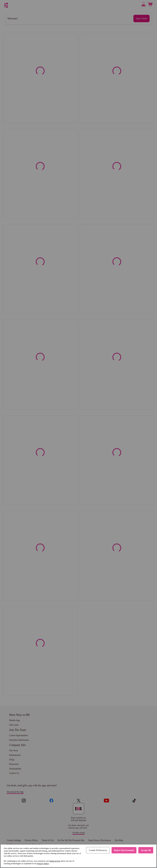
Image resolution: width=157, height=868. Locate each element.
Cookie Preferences (98, 850)
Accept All (146, 850)
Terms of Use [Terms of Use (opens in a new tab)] (55, 861)
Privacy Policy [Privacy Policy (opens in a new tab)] (43, 863)
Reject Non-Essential (124, 850)
